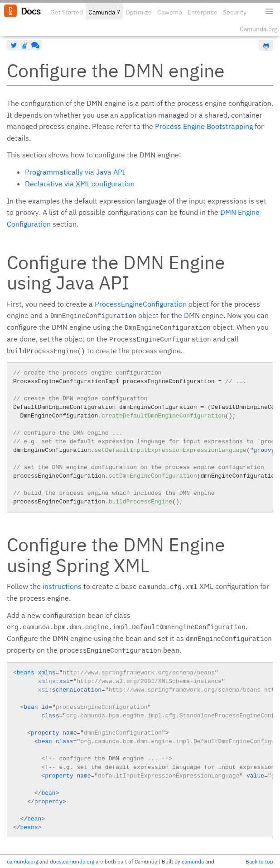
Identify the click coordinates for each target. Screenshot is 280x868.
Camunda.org (258, 29)
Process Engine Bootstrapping (204, 126)
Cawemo (170, 12)
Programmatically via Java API (75, 172)
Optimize (139, 12)
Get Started (67, 12)
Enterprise (203, 12)
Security (235, 12)
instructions (62, 586)
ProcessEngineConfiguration (141, 304)
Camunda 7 (104, 12)
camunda (193, 861)
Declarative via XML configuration (80, 184)
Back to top (259, 861)
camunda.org (22, 861)
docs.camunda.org (72, 861)
